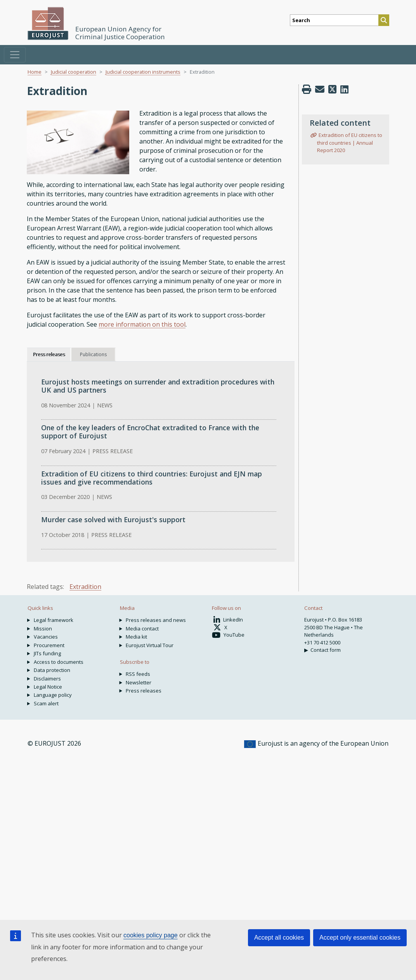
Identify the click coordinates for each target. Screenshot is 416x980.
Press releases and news (156, 620)
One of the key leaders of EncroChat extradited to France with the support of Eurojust (150, 432)
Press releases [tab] (49, 354)
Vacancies (46, 637)
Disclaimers (47, 679)
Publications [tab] (93, 354)
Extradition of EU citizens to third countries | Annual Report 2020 (349, 143)
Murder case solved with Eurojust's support (113, 519)
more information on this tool (142, 324)
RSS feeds (138, 674)
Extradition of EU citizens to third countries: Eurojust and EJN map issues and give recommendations (152, 478)
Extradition (85, 587)
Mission (43, 629)
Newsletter (139, 682)
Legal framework (54, 620)
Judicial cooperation (74, 72)
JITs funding (47, 653)
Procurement (49, 645)
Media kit (136, 637)
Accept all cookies (279, 938)
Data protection (52, 670)
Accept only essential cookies (360, 938)
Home (35, 72)
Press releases (144, 691)
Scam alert (46, 703)
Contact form (326, 650)
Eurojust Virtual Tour (150, 645)
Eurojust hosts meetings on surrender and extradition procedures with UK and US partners (158, 386)
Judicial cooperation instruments (143, 72)
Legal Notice (48, 687)
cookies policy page (151, 935)
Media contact (142, 629)
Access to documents (59, 662)
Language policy (53, 695)
